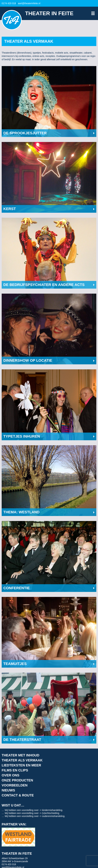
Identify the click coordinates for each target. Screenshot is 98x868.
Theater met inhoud (20, 755)
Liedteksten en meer (21, 765)
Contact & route (18, 795)
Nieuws (8, 790)
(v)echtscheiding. (51, 813)
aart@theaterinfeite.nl (29, 3)
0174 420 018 (9, 3)
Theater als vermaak (22, 760)
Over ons (11, 775)
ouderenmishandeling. (54, 816)
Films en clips (15, 770)
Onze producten (17, 780)
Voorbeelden (15, 785)
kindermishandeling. (53, 810)
